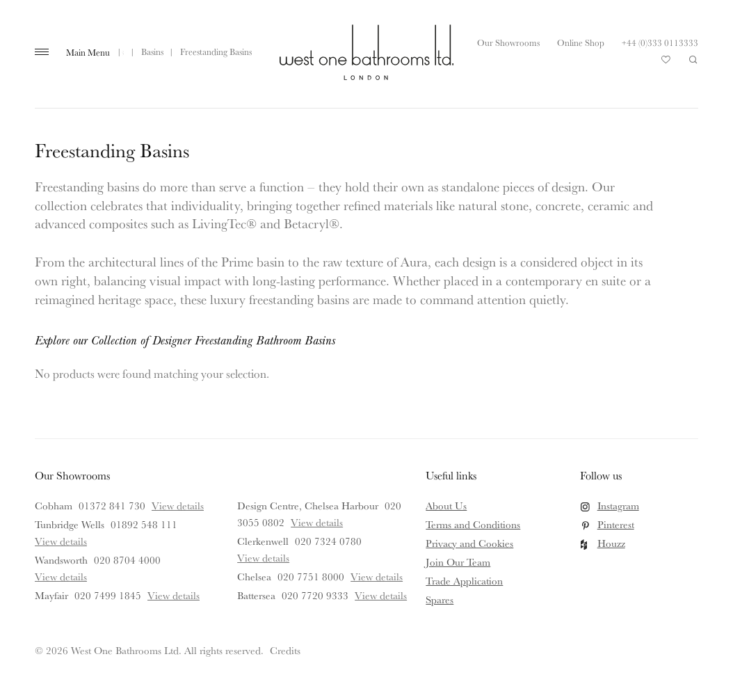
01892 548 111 (144, 524)
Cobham (54, 506)
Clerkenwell (263, 541)
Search (693, 60)
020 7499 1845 (108, 595)
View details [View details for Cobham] (178, 506)
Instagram (618, 506)
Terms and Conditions (473, 524)
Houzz (611, 543)
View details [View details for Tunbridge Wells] (61, 541)
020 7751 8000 (311, 576)
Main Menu (88, 52)
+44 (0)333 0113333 (660, 42)
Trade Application (464, 581)
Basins (152, 51)
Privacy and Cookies (469, 543)
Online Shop (581, 42)
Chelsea (254, 576)
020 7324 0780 (328, 541)
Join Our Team (458, 562)
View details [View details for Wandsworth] (61, 576)
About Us (446, 506)
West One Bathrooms (366, 52)
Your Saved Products (666, 63)
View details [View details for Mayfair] (174, 595)
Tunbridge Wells (70, 524)
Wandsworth (61, 560)
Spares (440, 599)
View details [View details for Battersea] (381, 595)
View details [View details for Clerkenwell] (263, 558)
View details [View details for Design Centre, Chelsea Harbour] (317, 522)
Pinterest (616, 524)
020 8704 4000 (127, 560)
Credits (285, 650)
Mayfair (51, 595)
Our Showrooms (508, 42)
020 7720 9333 (315, 595)
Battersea (256, 595)
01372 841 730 (112, 506)
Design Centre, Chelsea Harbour (308, 506)
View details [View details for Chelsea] (377, 576)
